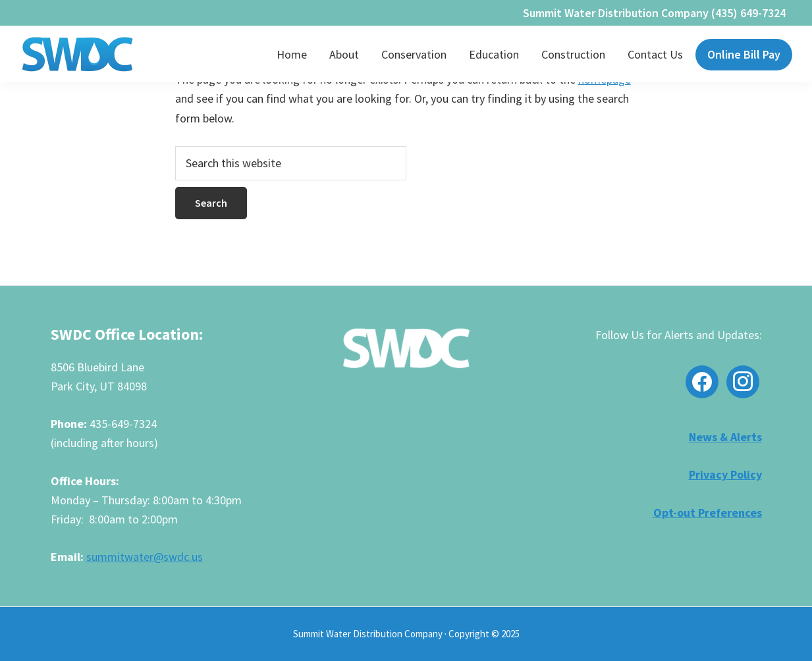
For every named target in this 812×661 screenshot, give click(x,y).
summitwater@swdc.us (145, 557)
